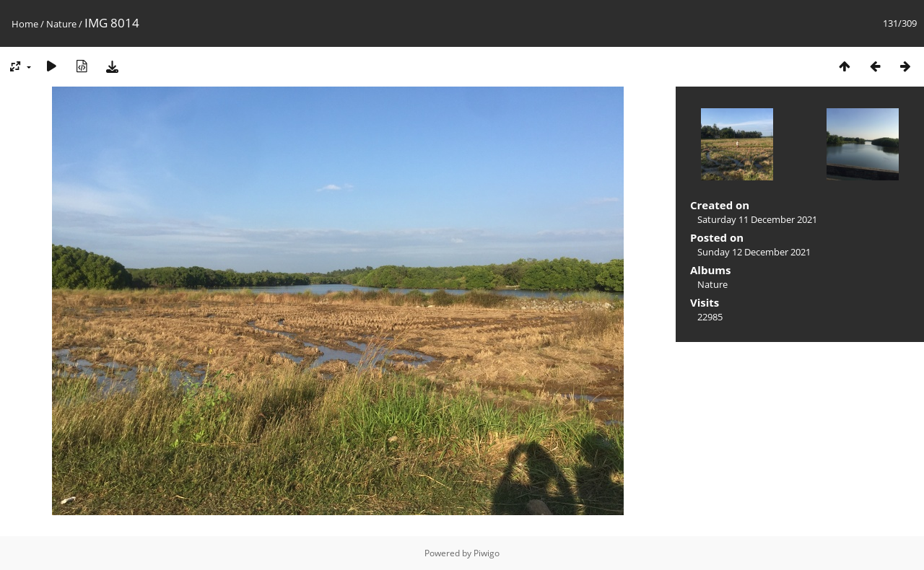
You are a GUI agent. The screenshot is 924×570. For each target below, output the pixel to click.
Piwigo (487, 553)
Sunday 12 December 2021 (754, 252)
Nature (61, 24)
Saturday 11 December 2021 (757, 219)
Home (25, 24)
